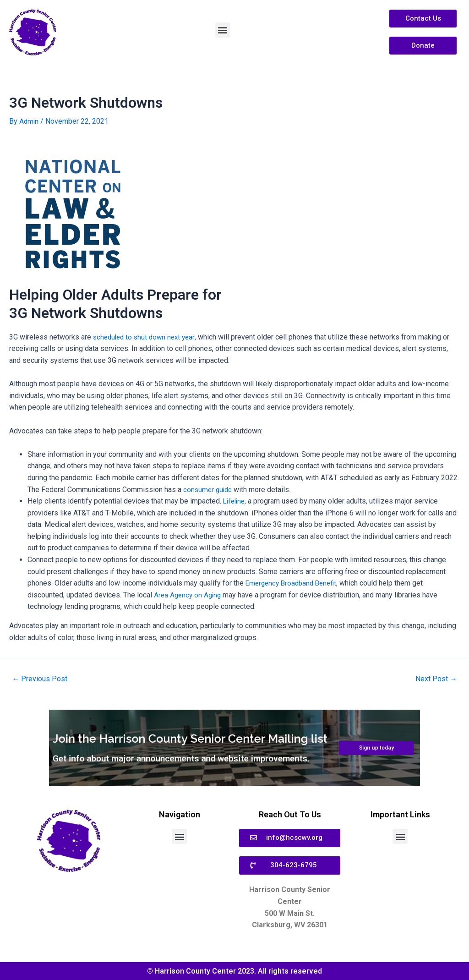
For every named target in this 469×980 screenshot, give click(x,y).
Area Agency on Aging (189, 594)
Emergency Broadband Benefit (294, 583)
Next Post (434, 679)
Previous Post (41, 679)
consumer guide (209, 489)
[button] (223, 30)
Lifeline (235, 501)
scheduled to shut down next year (147, 337)
